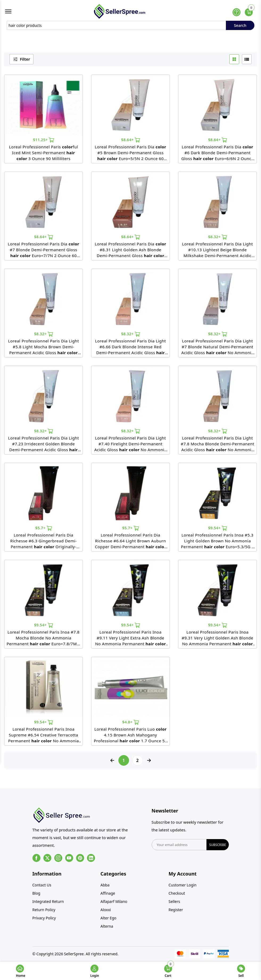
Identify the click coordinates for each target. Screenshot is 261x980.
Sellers (174, 903)
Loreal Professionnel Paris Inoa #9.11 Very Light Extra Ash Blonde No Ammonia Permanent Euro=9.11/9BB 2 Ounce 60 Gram (131, 640)
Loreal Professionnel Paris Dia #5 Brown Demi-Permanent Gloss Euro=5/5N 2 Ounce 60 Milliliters (130, 155)
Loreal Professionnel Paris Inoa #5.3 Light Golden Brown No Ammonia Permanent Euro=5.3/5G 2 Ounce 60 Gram (217, 543)
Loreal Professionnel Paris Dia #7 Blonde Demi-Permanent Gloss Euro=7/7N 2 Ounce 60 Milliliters (43, 252)
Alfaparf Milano (114, 903)
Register (176, 912)
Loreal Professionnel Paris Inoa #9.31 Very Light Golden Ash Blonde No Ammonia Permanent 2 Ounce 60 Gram (218, 640)
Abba (105, 887)
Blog (36, 895)
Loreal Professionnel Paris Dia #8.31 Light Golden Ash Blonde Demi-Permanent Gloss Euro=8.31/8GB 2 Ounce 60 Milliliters (131, 252)
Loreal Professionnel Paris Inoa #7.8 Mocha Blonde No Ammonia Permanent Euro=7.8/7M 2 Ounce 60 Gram (44, 640)
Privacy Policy (44, 920)
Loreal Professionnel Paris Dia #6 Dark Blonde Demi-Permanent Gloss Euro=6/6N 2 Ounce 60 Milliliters (217, 155)
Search (240, 27)
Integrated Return (48, 903)
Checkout (177, 895)
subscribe (217, 847)
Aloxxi (106, 912)
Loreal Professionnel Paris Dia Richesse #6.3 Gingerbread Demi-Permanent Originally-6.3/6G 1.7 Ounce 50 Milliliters (43, 543)
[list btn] (247, 61)
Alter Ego (109, 920)
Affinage (108, 895)
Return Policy (44, 912)
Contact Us (42, 887)
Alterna (107, 928)
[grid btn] (234, 61)
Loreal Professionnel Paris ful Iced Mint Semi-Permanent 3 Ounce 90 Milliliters (43, 154)
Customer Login (183, 887)
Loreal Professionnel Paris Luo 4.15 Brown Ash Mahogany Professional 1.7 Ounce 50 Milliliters (131, 737)
